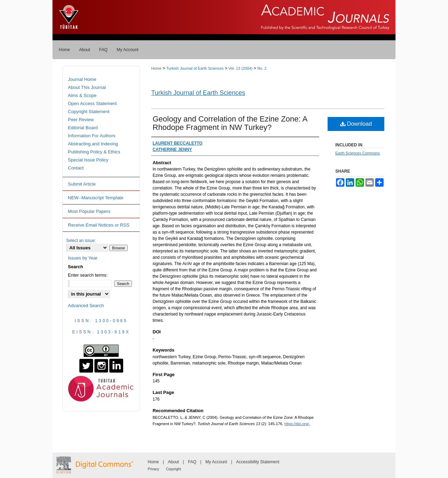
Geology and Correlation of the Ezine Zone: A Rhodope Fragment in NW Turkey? (230, 123)
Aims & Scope (82, 95)
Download (356, 124)
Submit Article (82, 184)
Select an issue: (81, 241)
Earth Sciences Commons (358, 153)
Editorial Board (83, 128)
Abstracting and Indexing (93, 144)
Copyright (173, 469)
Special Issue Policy (88, 160)
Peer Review (81, 120)
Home (156, 68)
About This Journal (87, 87)
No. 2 (262, 68)
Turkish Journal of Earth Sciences (195, 68)
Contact (76, 168)
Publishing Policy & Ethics (94, 152)
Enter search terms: (88, 275)
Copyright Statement (89, 112)
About (173, 462)
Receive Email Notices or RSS (99, 225)
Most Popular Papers (89, 211)
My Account (216, 462)
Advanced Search (86, 306)
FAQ (192, 462)
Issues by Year (83, 258)
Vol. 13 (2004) (241, 68)
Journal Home (82, 79)
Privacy (153, 469)
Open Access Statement (92, 103)
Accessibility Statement (258, 462)
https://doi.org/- (297, 424)
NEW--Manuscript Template (96, 198)
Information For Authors (92, 136)
